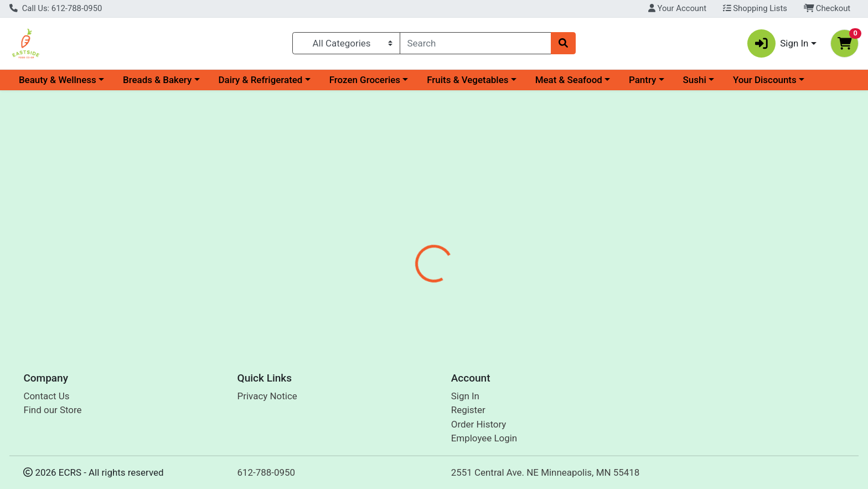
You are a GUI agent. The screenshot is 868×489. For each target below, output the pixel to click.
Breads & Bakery (157, 80)
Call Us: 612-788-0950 (56, 8)
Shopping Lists (755, 8)
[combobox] (476, 43)
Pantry (642, 80)
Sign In (465, 396)
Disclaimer (445, 241)
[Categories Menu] (346, 43)
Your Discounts (765, 80)
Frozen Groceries (365, 80)
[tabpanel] (615, 290)
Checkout (827, 8)
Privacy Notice (267, 396)
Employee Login (484, 439)
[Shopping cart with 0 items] (844, 43)
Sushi (695, 80)
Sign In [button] (778, 43)
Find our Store (52, 410)
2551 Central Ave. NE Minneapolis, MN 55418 (546, 472)
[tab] (392, 240)
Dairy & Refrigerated (260, 80)
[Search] (476, 43)
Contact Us (46, 396)
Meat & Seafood (569, 80)
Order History (479, 424)
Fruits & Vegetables (467, 80)
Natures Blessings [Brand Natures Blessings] (514, 285)
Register (468, 410)
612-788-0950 (267, 472)
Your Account (677, 8)
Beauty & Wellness (58, 80)
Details (392, 241)
